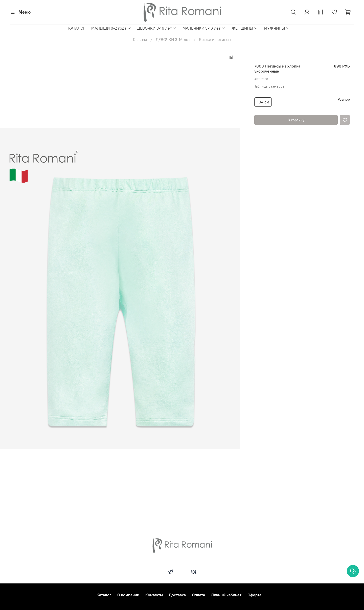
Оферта (254, 595)
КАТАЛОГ (77, 28)
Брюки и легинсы (215, 39)
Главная (140, 39)
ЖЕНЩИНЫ (245, 28)
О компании (128, 595)
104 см (263, 102)
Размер (344, 100)
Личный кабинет (226, 595)
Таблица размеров (269, 86)
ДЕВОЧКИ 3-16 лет (157, 28)
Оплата (198, 595)
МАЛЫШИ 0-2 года (111, 28)
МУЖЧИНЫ (277, 28)
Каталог (104, 595)
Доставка (177, 595)
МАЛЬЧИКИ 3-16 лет (204, 28)
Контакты (154, 595)
